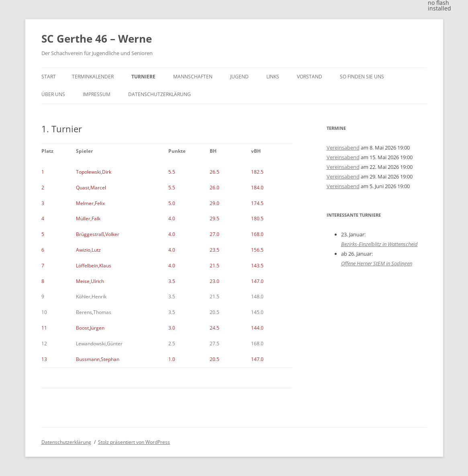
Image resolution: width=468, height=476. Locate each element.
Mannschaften (193, 77)
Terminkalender (93, 77)
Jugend (239, 77)
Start (49, 77)
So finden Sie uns (362, 77)
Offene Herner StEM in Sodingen (377, 263)
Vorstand (310, 77)
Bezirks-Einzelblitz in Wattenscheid (379, 244)
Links (273, 77)
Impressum (97, 94)
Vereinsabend (343, 148)
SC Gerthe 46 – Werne (97, 39)
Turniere (143, 77)
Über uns (53, 94)
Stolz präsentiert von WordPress (134, 442)
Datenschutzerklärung (159, 94)
